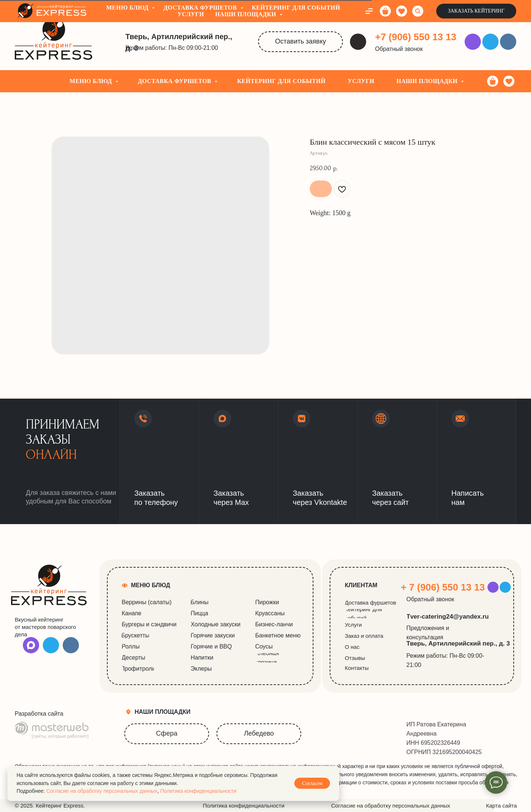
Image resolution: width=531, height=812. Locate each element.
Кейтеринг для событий (281, 81)
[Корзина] (493, 81)
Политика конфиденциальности (198, 791)
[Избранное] (509, 81)
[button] (403, 49)
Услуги (361, 81)
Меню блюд (92, 81)
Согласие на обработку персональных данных (102, 791)
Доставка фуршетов (175, 81)
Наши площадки (428, 81)
